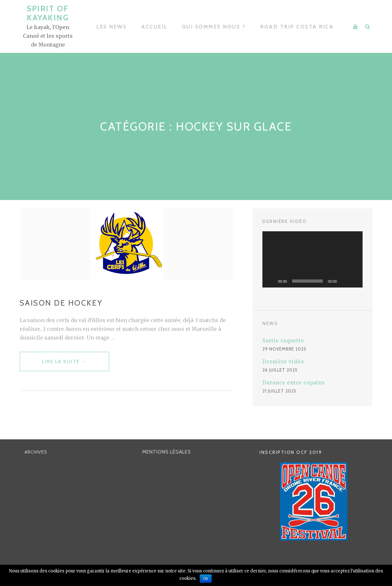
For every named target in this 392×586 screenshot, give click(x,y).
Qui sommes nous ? (214, 27)
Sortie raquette (283, 341)
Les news (111, 27)
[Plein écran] (354, 281)
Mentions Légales (167, 452)
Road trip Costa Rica (297, 27)
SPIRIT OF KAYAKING (48, 13)
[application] (313, 259)
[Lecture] (271, 281)
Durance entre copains (294, 383)
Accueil (154, 27)
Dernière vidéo (283, 362)
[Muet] (344, 281)
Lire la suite (62, 364)
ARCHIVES (36, 452)
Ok (206, 579)
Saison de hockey (61, 303)
